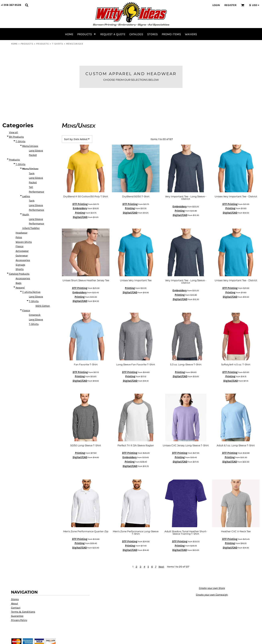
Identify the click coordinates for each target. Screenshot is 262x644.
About (15, 603)
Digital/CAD (80, 217)
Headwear (22, 233)
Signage (20, 265)
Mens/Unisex (30, 146)
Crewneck (35, 315)
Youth (26, 214)
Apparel (20, 288)
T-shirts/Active (31, 292)
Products (27, 44)
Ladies (26, 196)
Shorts (20, 269)
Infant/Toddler (31, 228)
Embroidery (80, 208)
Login (216, 5)
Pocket (33, 155)
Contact (16, 608)
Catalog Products (19, 274)
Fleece (20, 246)
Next (161, 567)
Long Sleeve (36, 151)
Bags (19, 283)
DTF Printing (80, 204)
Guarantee (17, 616)
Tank (32, 173)
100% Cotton (43, 306)
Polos (19, 237)
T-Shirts (58, 44)
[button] (27, 5)
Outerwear (22, 255)
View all (14, 132)
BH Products (16, 137)
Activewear (22, 251)
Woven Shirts (24, 242)
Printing (80, 213)
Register (230, 5)
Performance (36, 192)
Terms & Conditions (23, 612)
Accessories (23, 260)
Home (14, 44)
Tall (31, 187)
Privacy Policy (19, 620)
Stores (15, 599)
